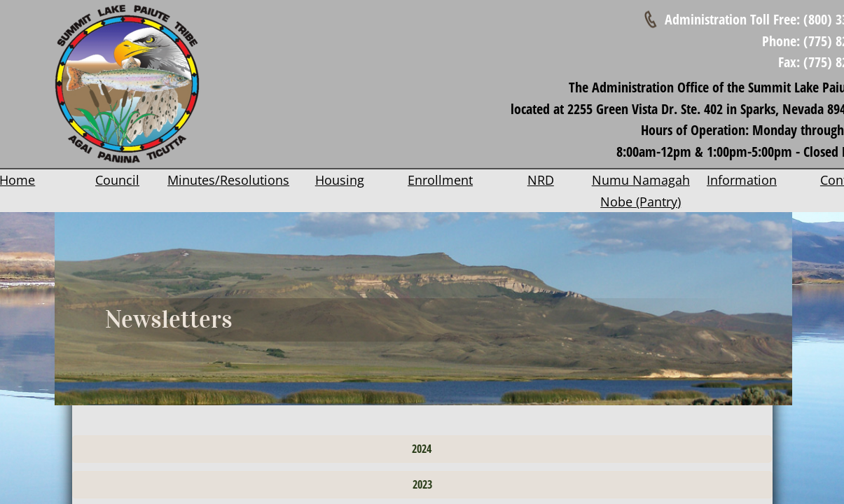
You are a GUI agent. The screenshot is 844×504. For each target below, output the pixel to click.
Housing (340, 180)
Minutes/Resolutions (228, 180)
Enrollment (440, 180)
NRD (541, 180)
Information (742, 180)
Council (117, 180)
